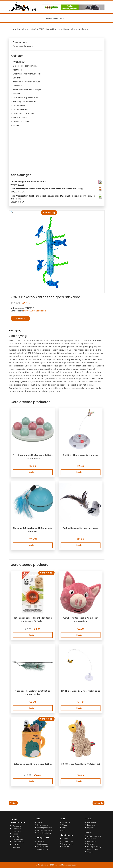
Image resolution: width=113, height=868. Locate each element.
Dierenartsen (67, 844)
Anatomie (17, 829)
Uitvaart (66, 847)
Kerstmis (17, 78)
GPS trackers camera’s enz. (25, 66)
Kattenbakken (19, 106)
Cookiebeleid (93, 849)
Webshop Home (20, 42)
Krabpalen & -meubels (23, 114)
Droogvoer (18, 86)
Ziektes (15, 834)
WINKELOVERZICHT (55, 18)
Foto (64, 828)
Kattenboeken (43, 825)
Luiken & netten (20, 118)
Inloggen (91, 825)
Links (64, 830)
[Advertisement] (57, 150)
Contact (91, 852)
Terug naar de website (23, 46)
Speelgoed (24, 29)
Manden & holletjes (22, 122)
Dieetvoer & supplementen (25, 98)
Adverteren (92, 839)
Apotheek (17, 70)
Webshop (41, 822)
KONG (34, 29)
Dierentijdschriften (45, 828)
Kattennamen (18, 842)
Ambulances (68, 841)
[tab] (57, 331)
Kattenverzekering (45, 830)
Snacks (16, 126)
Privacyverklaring (94, 847)
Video (65, 825)
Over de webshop (44, 833)
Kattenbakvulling (20, 110)
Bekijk (33, 472)
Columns (66, 822)
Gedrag (16, 837)
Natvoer (16, 94)
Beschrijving (15, 331)
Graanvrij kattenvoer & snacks (27, 74)
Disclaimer (92, 841)
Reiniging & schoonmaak (24, 102)
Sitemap (91, 844)
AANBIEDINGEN (19, 62)
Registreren (92, 822)
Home (14, 29)
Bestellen (20, 318)
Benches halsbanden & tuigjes (27, 90)
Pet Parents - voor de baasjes (26, 82)
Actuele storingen (94, 836)
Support (91, 828)
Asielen (65, 839)
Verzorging (17, 831)
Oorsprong (17, 826)
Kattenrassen (18, 839)
